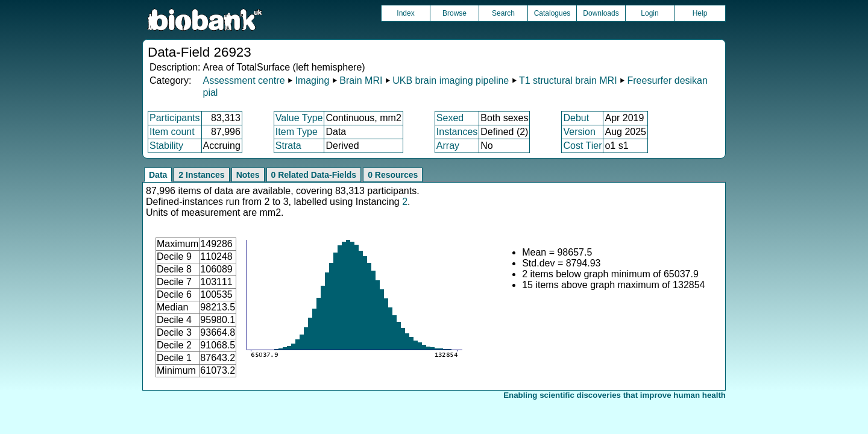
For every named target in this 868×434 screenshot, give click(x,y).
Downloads (601, 13)
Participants (175, 118)
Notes (248, 175)
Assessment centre (244, 80)
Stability (166, 146)
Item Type (297, 132)
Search (503, 13)
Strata (288, 146)
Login (649, 13)
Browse (454, 13)
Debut (576, 118)
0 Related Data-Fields (314, 175)
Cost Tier (582, 146)
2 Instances (201, 175)
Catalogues (552, 13)
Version (579, 132)
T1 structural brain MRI (568, 80)
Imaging (312, 80)
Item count (172, 132)
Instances (457, 132)
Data (158, 175)
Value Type (299, 118)
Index (405, 13)
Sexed (450, 118)
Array (448, 146)
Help (700, 13)
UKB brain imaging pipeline (451, 80)
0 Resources (393, 175)
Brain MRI (361, 80)
